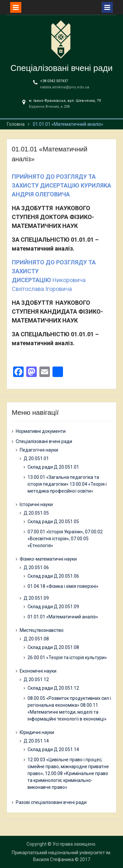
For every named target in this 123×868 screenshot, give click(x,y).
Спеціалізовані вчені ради (61, 68)
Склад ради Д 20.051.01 (53, 467)
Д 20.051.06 (36, 568)
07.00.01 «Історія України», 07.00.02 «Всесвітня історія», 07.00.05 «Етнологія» (65, 539)
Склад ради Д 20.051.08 (53, 647)
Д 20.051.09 (36, 598)
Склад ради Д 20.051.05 (53, 522)
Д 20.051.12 (36, 679)
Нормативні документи (41, 431)
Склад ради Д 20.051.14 (53, 749)
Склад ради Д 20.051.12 (53, 688)
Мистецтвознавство (42, 630)
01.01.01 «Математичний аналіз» (63, 617)
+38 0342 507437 (54, 81)
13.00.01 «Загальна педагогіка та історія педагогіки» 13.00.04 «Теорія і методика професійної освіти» (67, 484)
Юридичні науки (37, 732)
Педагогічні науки (39, 450)
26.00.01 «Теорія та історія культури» (67, 657)
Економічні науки (38, 671)
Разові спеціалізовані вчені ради (51, 802)
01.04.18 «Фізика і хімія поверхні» (63, 586)
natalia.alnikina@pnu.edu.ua (65, 87)
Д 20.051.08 (36, 639)
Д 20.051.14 (36, 741)
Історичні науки (36, 504)
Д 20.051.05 (36, 513)
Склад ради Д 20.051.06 (53, 576)
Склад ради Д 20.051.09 (53, 607)
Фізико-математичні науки (48, 559)
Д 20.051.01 (36, 458)
